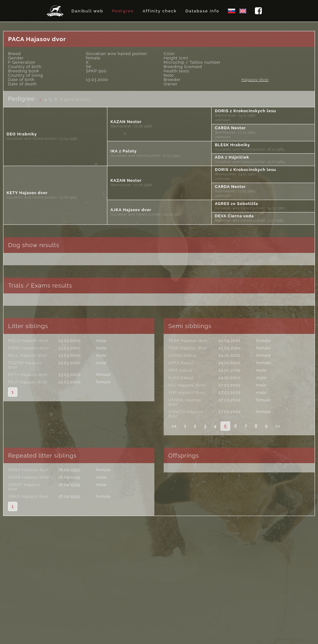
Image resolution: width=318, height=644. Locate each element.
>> (278, 426)
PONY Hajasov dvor (28, 348)
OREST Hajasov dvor (24, 487)
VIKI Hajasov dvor (187, 392)
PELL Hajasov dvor (28, 355)
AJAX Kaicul (181, 378)
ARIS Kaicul (180, 370)
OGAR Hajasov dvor (28, 477)
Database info (202, 11)
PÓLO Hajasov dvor (28, 341)
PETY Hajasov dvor (28, 375)
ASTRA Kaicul (183, 355)
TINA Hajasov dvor (188, 348)
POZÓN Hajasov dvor (25, 365)
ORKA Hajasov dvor (28, 496)
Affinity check (160, 11)
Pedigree (123, 11)
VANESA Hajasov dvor (186, 414)
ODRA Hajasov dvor (28, 470)
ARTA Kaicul (181, 363)
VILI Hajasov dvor (187, 385)
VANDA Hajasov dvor (185, 402)
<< (174, 426)
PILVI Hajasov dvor (28, 382)
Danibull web (87, 11)
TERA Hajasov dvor (188, 341)
